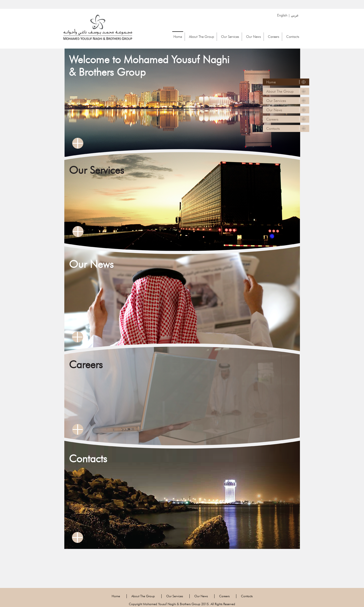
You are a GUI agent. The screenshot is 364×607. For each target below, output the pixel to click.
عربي (295, 15)
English (282, 15)
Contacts (293, 37)
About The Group (201, 37)
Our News (253, 37)
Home (178, 37)
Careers (274, 37)
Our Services (230, 37)
